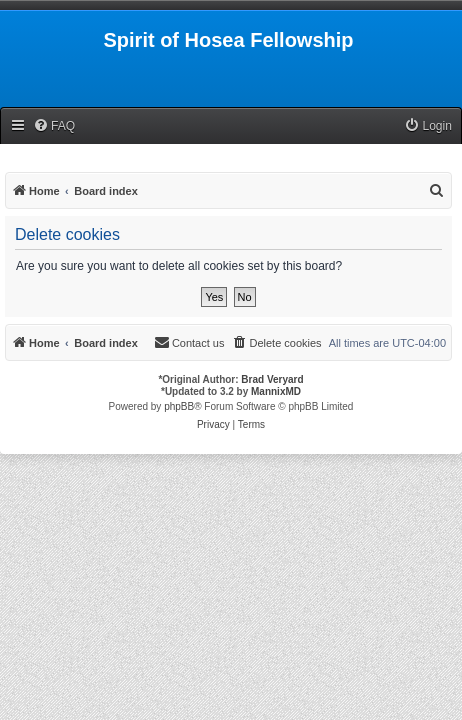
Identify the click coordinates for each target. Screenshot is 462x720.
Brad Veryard (272, 379)
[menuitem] (54, 126)
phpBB (179, 406)
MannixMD (276, 391)
